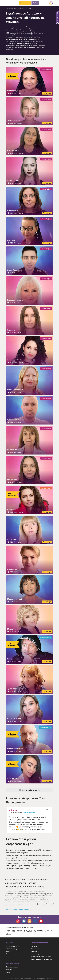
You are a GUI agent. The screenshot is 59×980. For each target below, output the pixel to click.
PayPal (8, 974)
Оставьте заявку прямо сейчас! (18, 912)
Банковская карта (12, 969)
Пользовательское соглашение (41, 959)
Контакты (34, 953)
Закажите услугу (12, 951)
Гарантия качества (13, 956)
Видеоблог (34, 948)
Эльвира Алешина (29, 815)
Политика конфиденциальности (41, 961)
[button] (53, 822)
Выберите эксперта (13, 948)
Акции (8, 953)
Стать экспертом (36, 956)
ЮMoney (9, 972)
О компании (35, 951)
